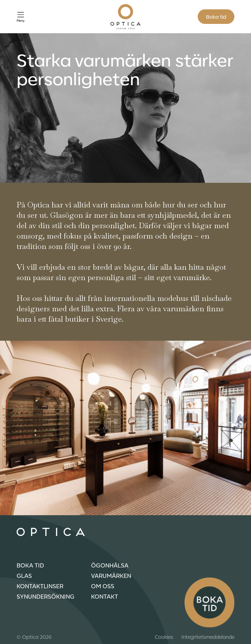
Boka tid (216, 17)
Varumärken (111, 575)
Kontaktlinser (40, 586)
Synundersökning (46, 596)
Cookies (164, 637)
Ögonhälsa (110, 565)
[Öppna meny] (21, 17)
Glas (24, 575)
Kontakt (105, 596)
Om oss (103, 586)
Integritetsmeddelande (208, 637)
